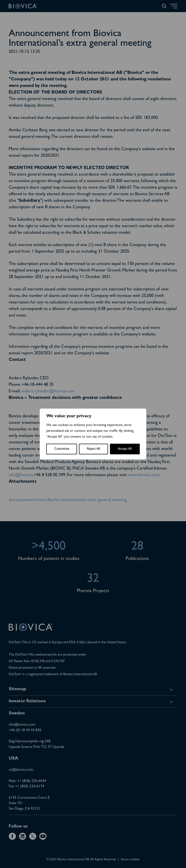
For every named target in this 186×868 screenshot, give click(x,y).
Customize (62, 449)
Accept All (125, 449)
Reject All (93, 449)
